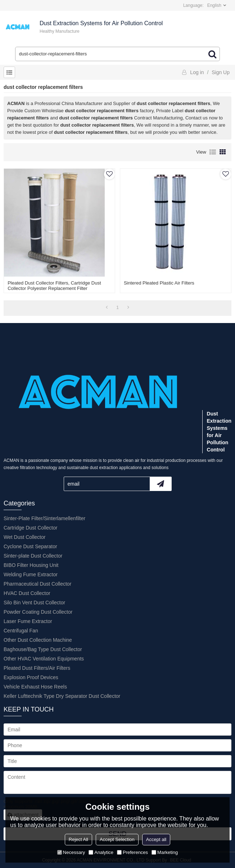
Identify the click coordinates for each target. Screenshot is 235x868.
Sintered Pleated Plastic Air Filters (159, 283)
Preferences (132, 852)
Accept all (156, 839)
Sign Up (221, 72)
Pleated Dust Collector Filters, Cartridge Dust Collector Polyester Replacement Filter (54, 286)
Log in (197, 72)
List (213, 152)
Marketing (165, 852)
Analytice (101, 852)
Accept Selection (117, 839)
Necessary (71, 852)
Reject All (78, 839)
